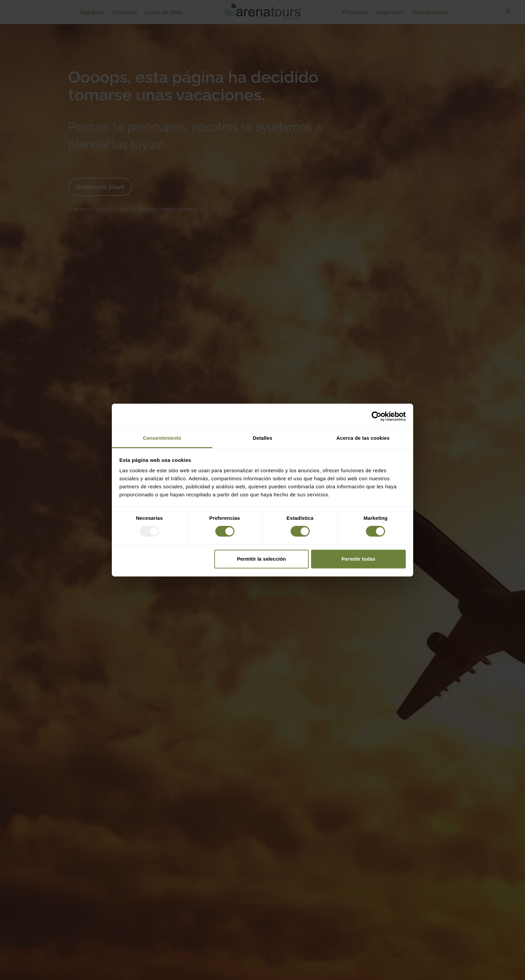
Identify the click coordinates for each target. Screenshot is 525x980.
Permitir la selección (261, 559)
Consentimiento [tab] (162, 438)
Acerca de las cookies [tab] (363, 438)
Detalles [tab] (262, 438)
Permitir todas (358, 559)
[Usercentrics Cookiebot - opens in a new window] (377, 416)
